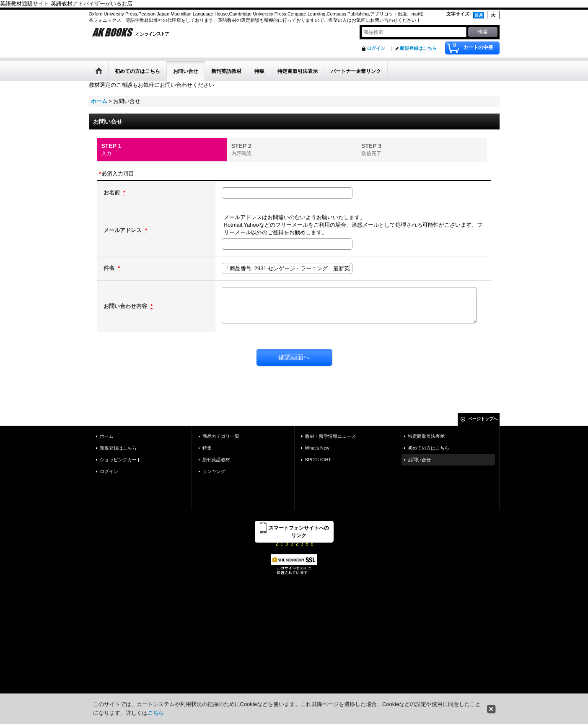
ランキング (214, 471)
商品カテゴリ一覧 (221, 436)
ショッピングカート (120, 460)
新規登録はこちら (418, 48)
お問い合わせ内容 (126, 306)
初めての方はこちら (429, 448)
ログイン (376, 48)
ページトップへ (483, 419)
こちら (156, 713)
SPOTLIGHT (318, 460)
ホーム (107, 436)
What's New (317, 448)
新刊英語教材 (216, 460)
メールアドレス (123, 230)
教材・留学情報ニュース (330, 436)
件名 (110, 268)
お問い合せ (419, 460)
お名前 (113, 193)
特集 (207, 448)
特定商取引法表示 (426, 436)
